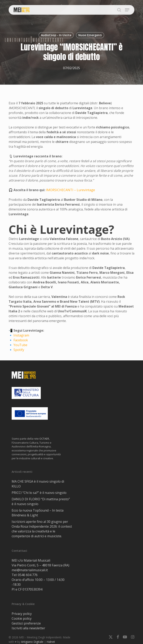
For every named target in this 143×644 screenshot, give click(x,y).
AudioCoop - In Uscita (56, 35)
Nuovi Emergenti (90, 35)
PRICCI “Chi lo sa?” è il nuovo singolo (39, 493)
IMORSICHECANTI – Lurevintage (70, 190)
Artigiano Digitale (32, 642)
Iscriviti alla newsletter (28, 628)
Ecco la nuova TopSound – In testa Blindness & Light (38, 513)
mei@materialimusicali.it (30, 570)
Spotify (19, 350)
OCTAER (44, 439)
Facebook (21, 340)
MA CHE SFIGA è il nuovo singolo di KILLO (38, 484)
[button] (127, 10)
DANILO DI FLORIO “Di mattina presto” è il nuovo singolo (41, 501)
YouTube (20, 345)
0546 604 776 (28, 575)
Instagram (21, 335)
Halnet (51, 642)
